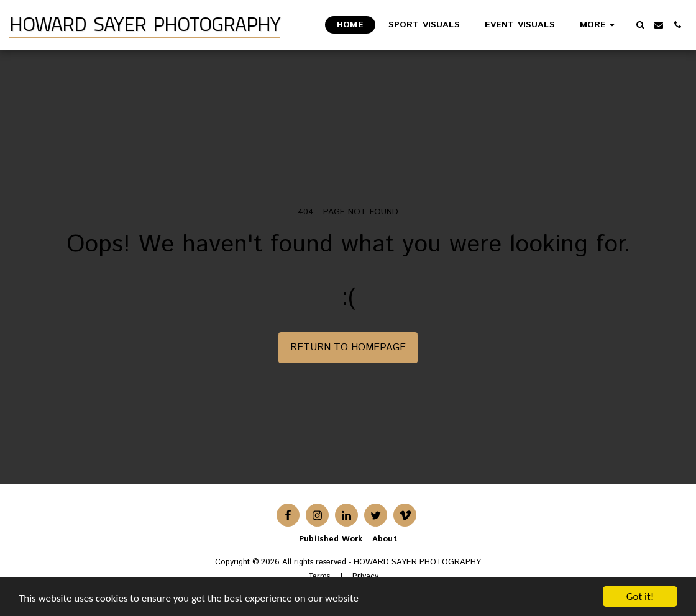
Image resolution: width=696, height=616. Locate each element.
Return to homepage (348, 347)
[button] (640, 25)
